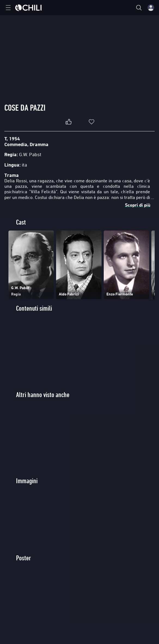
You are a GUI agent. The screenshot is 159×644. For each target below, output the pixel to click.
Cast (21, 222)
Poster (24, 558)
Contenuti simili (34, 308)
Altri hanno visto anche (43, 395)
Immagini (27, 481)
